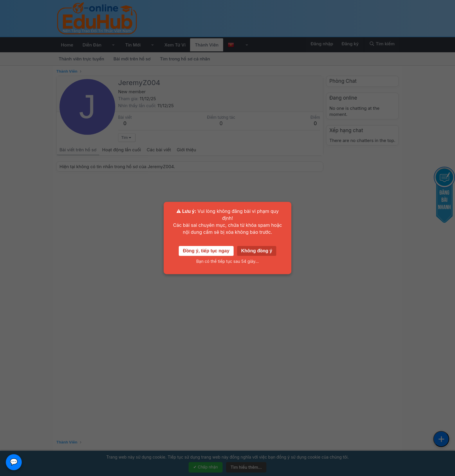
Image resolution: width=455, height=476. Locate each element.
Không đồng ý (257, 251)
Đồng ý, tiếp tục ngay (206, 251)
